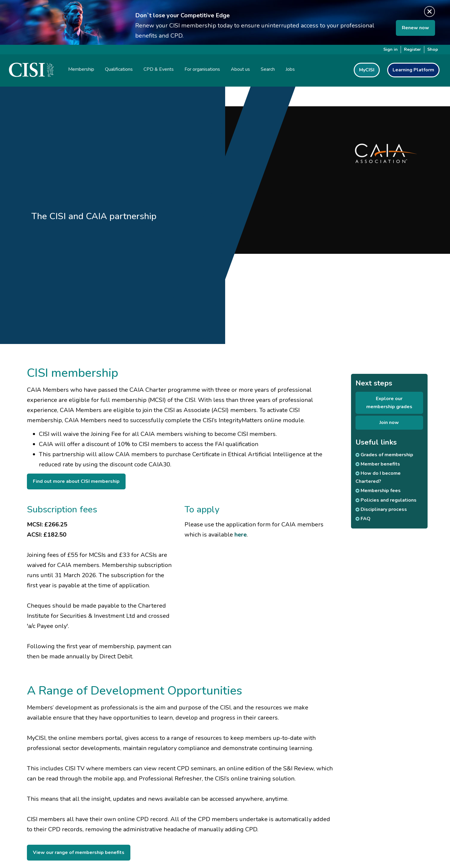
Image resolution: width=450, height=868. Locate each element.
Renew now (415, 28)
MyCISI (367, 70)
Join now (389, 423)
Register (412, 49)
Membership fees (378, 491)
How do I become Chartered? (378, 477)
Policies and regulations (386, 500)
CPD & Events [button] (159, 69)
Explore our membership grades (389, 403)
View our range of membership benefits (79, 852)
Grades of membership (384, 455)
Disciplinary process (381, 509)
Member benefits (378, 464)
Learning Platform (413, 70)
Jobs (290, 69)
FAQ (363, 519)
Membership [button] (81, 69)
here (241, 535)
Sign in (390, 49)
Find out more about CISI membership (76, 481)
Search (268, 69)
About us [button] (240, 69)
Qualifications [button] (119, 69)
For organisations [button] (202, 69)
